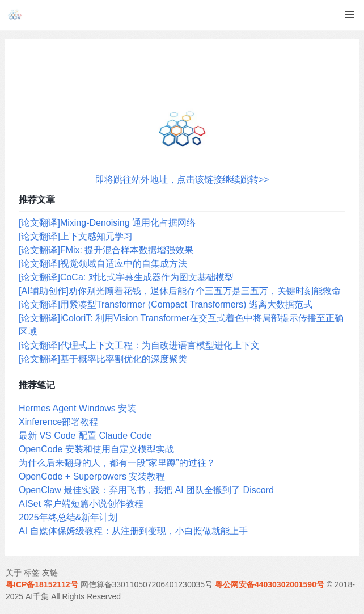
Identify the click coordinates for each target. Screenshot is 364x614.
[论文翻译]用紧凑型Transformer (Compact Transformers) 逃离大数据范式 (166, 304)
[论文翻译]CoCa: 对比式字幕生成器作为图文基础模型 (126, 277)
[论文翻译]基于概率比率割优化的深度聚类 (103, 359)
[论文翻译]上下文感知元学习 (76, 236)
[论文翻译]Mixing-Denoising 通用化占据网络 (107, 223)
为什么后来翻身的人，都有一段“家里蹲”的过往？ (117, 463)
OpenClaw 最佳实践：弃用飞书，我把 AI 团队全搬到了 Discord (146, 490)
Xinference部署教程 (59, 422)
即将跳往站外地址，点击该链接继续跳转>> (182, 180)
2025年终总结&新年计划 (68, 517)
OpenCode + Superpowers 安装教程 (92, 476)
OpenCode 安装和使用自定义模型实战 (96, 449)
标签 (32, 573)
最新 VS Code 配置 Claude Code (85, 436)
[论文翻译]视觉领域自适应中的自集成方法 (103, 264)
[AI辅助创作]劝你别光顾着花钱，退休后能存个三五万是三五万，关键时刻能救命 (180, 291)
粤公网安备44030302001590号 (270, 584)
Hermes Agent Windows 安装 (77, 408)
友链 (50, 573)
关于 (14, 573)
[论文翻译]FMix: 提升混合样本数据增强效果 (106, 250)
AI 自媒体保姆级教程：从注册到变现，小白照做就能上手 (133, 531)
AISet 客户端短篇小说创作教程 (81, 504)
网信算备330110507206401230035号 (147, 584)
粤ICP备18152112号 (42, 584)
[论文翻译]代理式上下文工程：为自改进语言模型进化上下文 (139, 345)
